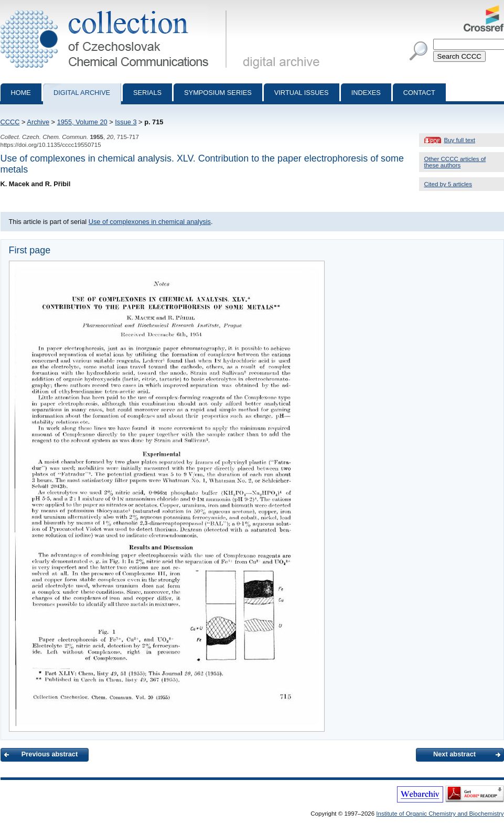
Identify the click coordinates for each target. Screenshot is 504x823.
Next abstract (454, 754)
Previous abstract (50, 754)
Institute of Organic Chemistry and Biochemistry (440, 814)
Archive (38, 122)
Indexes (366, 93)
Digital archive (82, 93)
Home (21, 93)
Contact (419, 93)
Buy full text (460, 140)
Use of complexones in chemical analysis (150, 222)
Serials (147, 93)
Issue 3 (126, 122)
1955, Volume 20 (82, 122)
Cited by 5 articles (448, 184)
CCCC (10, 122)
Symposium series (218, 93)
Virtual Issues (302, 93)
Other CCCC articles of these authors (455, 162)
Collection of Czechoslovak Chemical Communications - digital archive (116, 9)
